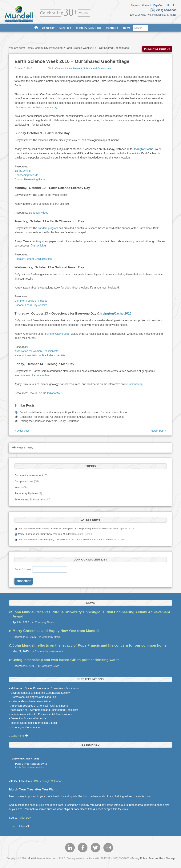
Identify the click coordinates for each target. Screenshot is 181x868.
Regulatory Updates (26, 494)
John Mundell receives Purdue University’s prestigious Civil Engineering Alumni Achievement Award (69, 529)
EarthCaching (22, 171)
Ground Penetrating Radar (30, 180)
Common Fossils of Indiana (31, 301)
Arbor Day (25, 818)
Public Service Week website (30, 768)
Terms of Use (156, 859)
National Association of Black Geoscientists (40, 356)
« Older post (22, 431)
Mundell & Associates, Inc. (42, 859)
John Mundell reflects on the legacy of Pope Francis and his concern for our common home (73, 413)
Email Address (23, 570)
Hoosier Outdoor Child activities (33, 259)
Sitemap (170, 859)
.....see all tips (20, 827)
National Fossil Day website (31, 306)
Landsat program (48, 229)
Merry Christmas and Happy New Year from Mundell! (45, 535)
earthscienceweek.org (45, 108)
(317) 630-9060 (163, 10)
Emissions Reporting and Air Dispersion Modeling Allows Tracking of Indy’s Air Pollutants (72, 417)
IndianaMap (44, 376)
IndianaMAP (54, 394)
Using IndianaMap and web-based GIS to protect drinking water (66, 661)
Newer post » (159, 431)
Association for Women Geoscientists (36, 352)
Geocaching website (26, 176)
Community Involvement (68, 69)
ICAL (37, 782)
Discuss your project (157, 50)
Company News (24, 482)
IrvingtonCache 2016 (116, 314)
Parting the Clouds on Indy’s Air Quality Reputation (50, 422)
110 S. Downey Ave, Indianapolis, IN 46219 (155, 15)
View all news (25, 448)
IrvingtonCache (144, 150)
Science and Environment (97, 69)
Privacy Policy (139, 859)
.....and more (19, 736)
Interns (19, 488)
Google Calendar (52, 782)
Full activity (38, 246)
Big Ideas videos (38, 213)
